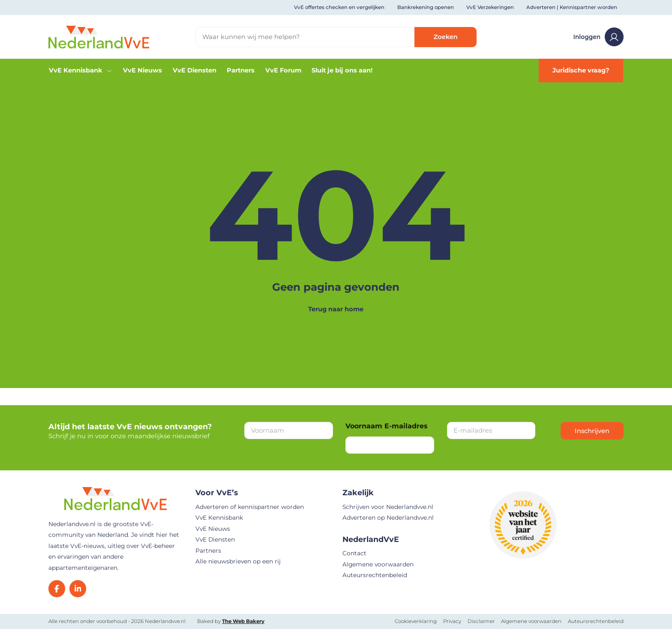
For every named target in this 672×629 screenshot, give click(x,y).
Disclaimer (481, 621)
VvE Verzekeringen (490, 7)
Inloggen (598, 37)
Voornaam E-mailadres (387, 426)
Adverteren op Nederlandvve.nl (388, 518)
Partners (241, 70)
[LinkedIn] (78, 588)
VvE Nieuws (142, 70)
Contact (354, 553)
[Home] (99, 36)
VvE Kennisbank (81, 70)
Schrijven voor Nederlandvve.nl (388, 507)
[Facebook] (57, 588)
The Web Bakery (243, 621)
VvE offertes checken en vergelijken (339, 7)
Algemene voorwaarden (378, 564)
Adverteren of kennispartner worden (250, 507)
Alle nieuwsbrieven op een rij (238, 561)
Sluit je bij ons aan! (342, 70)
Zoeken (446, 37)
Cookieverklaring (416, 621)
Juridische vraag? (581, 70)
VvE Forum (283, 70)
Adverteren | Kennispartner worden (572, 7)
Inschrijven (592, 431)
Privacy (452, 621)
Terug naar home (336, 309)
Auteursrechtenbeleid (375, 575)
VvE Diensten (195, 70)
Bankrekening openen (426, 7)
